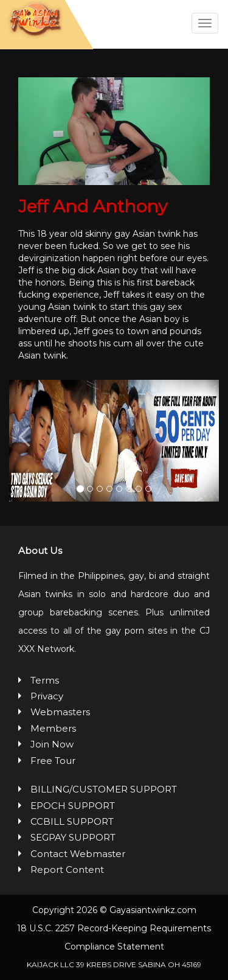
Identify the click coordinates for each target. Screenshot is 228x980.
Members (53, 728)
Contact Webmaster (78, 854)
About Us (40, 551)
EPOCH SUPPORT (73, 806)
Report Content (67, 870)
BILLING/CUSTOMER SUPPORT (104, 789)
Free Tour (53, 761)
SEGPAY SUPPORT (73, 837)
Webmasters (60, 712)
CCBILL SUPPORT (72, 821)
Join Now (52, 744)
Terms (45, 680)
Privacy (47, 696)
